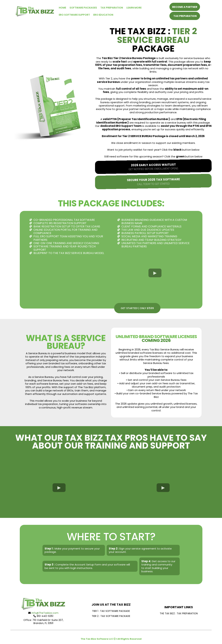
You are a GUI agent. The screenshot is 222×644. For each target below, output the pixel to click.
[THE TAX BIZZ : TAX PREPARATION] (179, 613)
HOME (62, 8)
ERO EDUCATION (103, 15)
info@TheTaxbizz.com (45, 613)
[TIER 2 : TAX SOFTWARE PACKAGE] (111, 616)
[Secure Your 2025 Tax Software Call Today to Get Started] (153, 181)
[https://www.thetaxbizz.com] (35, 11)
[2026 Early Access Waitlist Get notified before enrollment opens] (153, 166)
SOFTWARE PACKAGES (83, 8)
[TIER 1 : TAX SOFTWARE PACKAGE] (111, 611)
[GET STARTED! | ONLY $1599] (137, 308)
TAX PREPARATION (112, 8)
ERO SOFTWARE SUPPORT (74, 15)
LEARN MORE (134, 8)
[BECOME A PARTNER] (185, 7)
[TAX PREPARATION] (185, 16)
